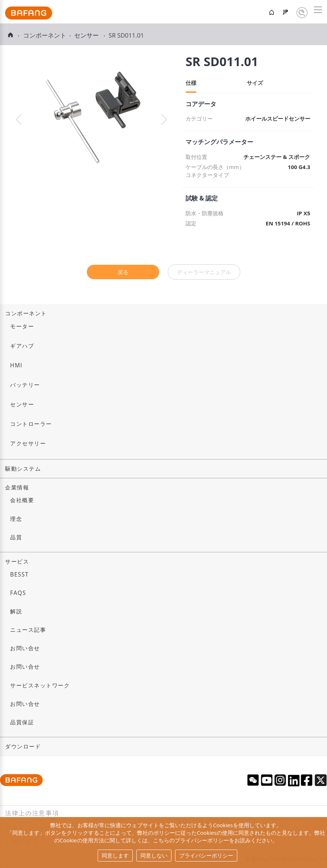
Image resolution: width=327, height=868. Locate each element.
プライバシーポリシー (206, 855)
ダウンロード (23, 746)
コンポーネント (26, 313)
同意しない (154, 855)
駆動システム (23, 469)
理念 (16, 519)
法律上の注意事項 (32, 813)
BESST (20, 575)
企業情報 (17, 487)
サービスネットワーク (40, 685)
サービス (17, 562)
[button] (164, 120)
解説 (16, 611)
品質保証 (22, 722)
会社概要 (22, 500)
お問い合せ (25, 648)
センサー (87, 35)
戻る (123, 272)
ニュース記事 (28, 630)
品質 (16, 537)
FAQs (18, 593)
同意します (115, 855)
